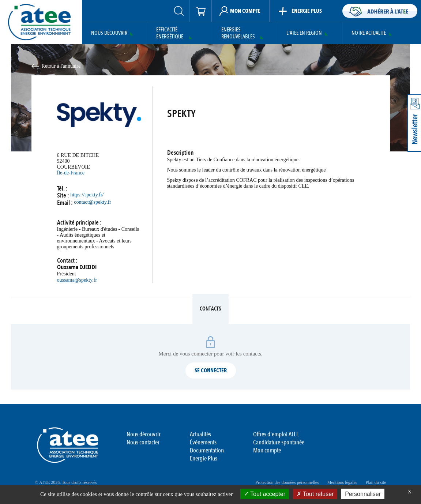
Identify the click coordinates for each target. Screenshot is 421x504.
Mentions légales (342, 482)
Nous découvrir (109, 33)
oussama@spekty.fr (77, 280)
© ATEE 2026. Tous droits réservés (66, 482)
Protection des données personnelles (287, 482)
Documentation (207, 450)
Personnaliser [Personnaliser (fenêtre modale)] (363, 494)
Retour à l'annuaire (61, 66)
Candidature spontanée (279, 442)
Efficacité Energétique (170, 33)
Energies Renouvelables (238, 33)
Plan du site (376, 482)
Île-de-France (71, 173)
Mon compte (267, 450)
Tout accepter (265, 494)
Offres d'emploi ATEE (276, 434)
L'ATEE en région (304, 33)
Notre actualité (369, 33)
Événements (203, 442)
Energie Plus (204, 458)
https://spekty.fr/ (87, 195)
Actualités (200, 434)
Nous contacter (143, 442)
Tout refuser (315, 494)
